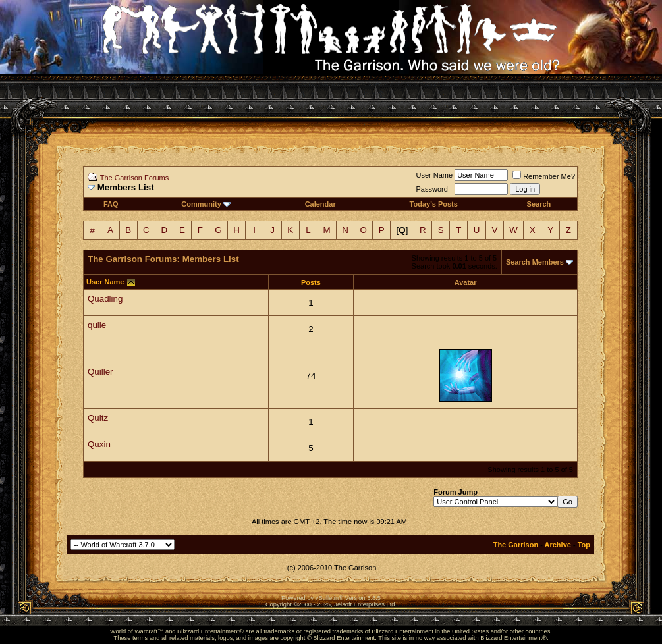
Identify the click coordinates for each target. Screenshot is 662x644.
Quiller (100, 372)
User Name (435, 175)
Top (584, 545)
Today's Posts (434, 204)
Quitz (98, 418)
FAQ (111, 204)
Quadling (105, 299)
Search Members (535, 262)
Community (206, 204)
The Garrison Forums (135, 178)
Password (432, 189)
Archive (558, 545)
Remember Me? (544, 176)
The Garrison (516, 545)
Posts (311, 282)
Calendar (320, 204)
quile (97, 325)
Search (539, 204)
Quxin (99, 444)
